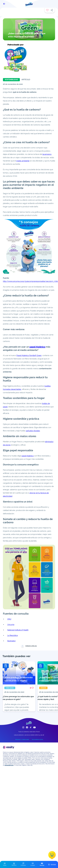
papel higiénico (37, 347)
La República (13, 635)
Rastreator (12, 641)
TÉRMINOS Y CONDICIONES (22, 739)
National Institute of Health (18, 630)
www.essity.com (9, 765)
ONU (9, 619)
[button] (5, 864)
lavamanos (47, 154)
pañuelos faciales (33, 431)
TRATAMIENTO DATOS (37, 739)
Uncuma (11, 625)
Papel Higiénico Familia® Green (29, 355)
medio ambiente (23, 161)
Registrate (53, 864)
